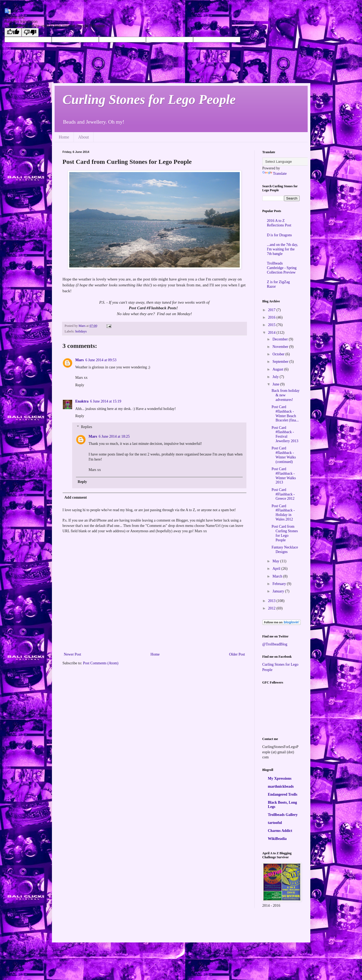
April (277, 569)
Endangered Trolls (283, 794)
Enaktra (82, 401)
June (276, 384)
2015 (272, 325)
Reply (80, 385)
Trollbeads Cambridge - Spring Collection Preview (282, 268)
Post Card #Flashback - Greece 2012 (283, 494)
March (278, 576)
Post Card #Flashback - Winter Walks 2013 (284, 476)
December (281, 339)
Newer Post (73, 654)
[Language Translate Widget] (289, 162)
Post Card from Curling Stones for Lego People (285, 533)
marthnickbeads (281, 786)
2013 (272, 601)
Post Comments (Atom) (101, 663)
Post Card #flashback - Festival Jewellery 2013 (285, 434)
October (279, 354)
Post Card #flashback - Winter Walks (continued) (284, 455)
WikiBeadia (277, 839)
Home (64, 137)
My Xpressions (280, 778)
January (279, 591)
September (281, 362)
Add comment (76, 497)
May (276, 561)
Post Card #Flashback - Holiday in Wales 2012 (283, 513)
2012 (272, 608)
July (276, 377)
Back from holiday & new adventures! (285, 395)
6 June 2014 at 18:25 (114, 436)
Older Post (237, 654)
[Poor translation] (30, 32)
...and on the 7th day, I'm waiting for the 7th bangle (282, 249)
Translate (275, 174)
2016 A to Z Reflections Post (279, 223)
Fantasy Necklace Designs (285, 550)
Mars (80, 360)
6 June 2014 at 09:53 (101, 360)
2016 (272, 317)
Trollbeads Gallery (283, 815)
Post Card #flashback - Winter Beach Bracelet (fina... (285, 414)
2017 (272, 310)
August (278, 369)
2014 (272, 333)
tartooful (275, 823)
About (84, 137)
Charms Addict (280, 831)
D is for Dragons (279, 235)
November (281, 347)
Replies (87, 427)
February (280, 584)
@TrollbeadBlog (275, 644)
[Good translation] (13, 32)
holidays (81, 331)
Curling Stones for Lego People (149, 99)
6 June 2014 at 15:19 (106, 401)
